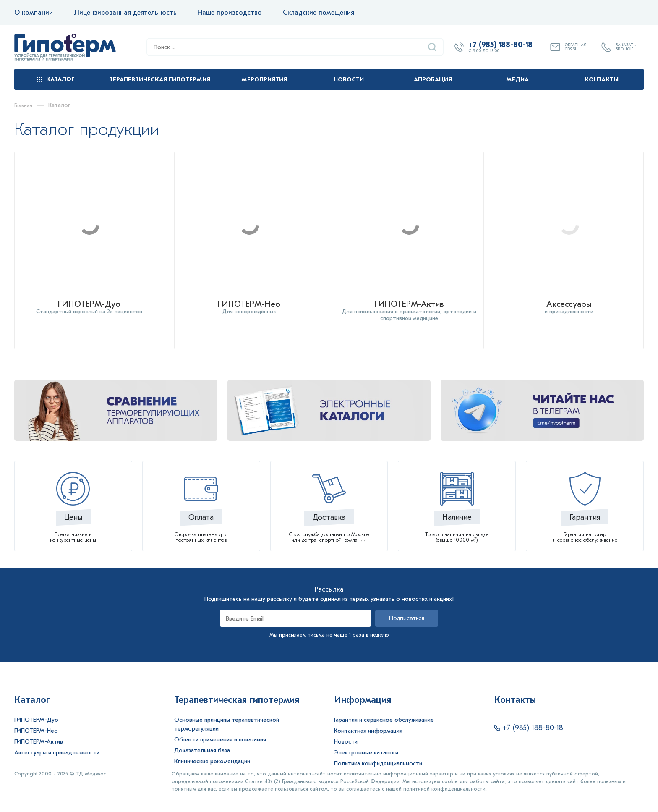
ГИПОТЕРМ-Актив (39, 734)
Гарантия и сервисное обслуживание (384, 712)
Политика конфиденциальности (378, 756)
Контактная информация (368, 723)
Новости (349, 80)
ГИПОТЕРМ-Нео (36, 723)
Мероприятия (264, 80)
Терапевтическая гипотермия (160, 80)
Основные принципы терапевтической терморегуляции (227, 717)
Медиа (517, 80)
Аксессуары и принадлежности (57, 745)
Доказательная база (202, 743)
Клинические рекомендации (212, 754)
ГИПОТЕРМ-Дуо (36, 712)
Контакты (602, 80)
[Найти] (432, 47)
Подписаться (407, 611)
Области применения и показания (220, 732)
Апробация (433, 80)
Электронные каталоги (366, 745)
